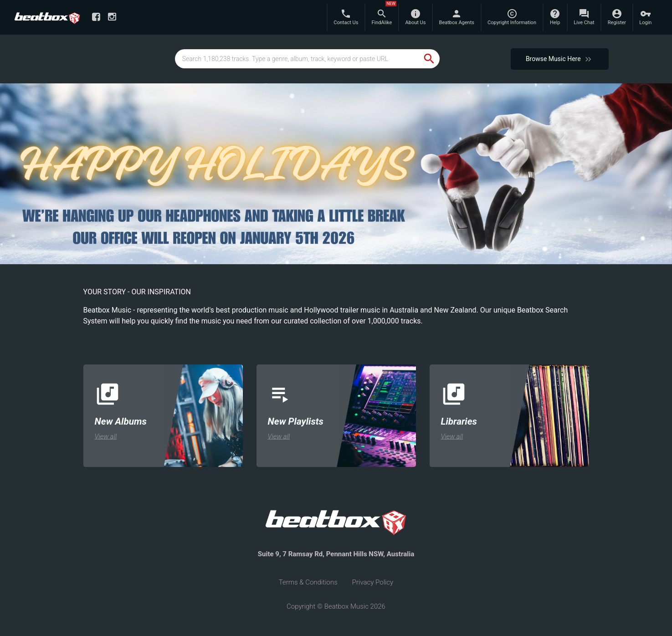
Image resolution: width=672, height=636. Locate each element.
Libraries (459, 421)
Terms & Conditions (308, 582)
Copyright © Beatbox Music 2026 (336, 606)
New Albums (121, 421)
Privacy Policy (373, 582)
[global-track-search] (297, 59)
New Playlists (296, 421)
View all (106, 436)
